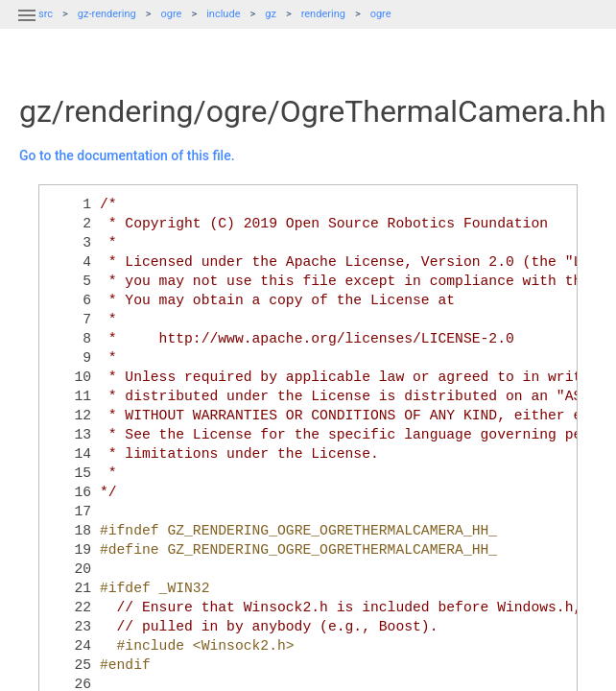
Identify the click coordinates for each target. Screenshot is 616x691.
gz (271, 14)
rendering (323, 14)
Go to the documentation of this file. (127, 155)
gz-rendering (107, 14)
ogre (172, 14)
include (223, 14)
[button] (27, 27)
